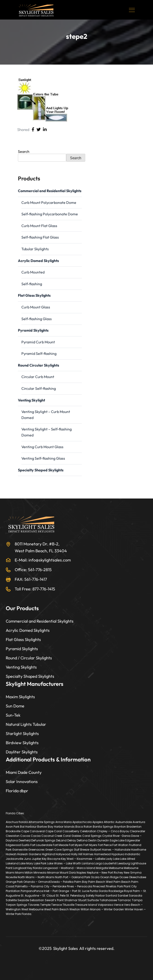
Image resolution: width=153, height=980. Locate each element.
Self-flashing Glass (37, 319)
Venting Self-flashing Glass (43, 458)
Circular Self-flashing (39, 388)
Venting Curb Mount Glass (42, 447)
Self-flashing (32, 284)
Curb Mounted (33, 272)
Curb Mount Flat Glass (39, 226)
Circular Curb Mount (38, 377)
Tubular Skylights (35, 249)
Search (24, 151)
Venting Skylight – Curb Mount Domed (46, 415)
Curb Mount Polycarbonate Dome (49, 202)
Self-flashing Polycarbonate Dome (50, 214)
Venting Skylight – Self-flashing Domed (47, 432)
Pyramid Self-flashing (39, 353)
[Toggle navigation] (132, 10)
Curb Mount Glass (36, 307)
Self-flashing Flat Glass (40, 237)
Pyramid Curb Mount (38, 342)
